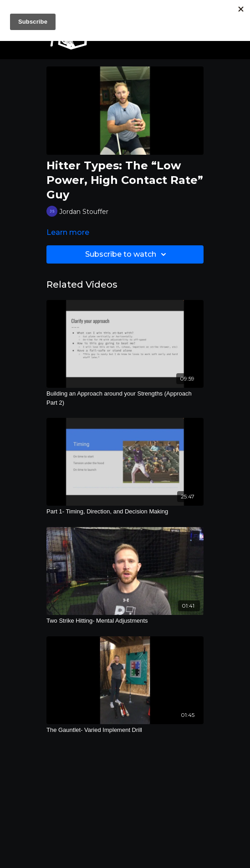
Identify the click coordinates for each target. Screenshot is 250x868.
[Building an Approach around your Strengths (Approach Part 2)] (125, 398)
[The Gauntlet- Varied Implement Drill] (125, 730)
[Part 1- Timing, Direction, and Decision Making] (125, 512)
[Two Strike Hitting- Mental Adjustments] (125, 621)
